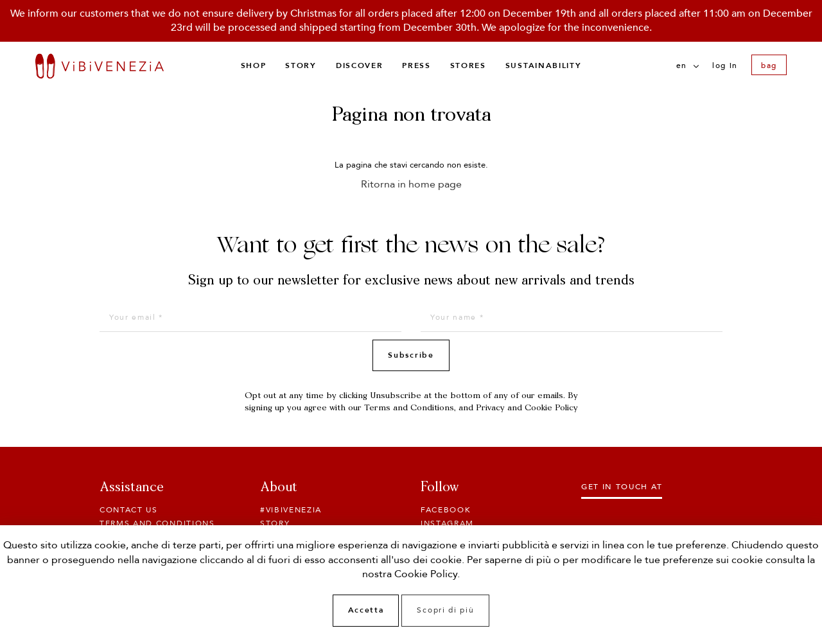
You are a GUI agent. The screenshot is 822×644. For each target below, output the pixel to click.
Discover (359, 65)
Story (301, 65)
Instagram (447, 523)
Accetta (366, 610)
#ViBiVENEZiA (291, 510)
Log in (725, 65)
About (279, 488)
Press (416, 65)
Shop (254, 65)
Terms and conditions (157, 523)
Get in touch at (622, 487)
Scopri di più (445, 610)
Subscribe (411, 355)
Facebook (446, 510)
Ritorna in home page (411, 184)
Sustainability (544, 65)
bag (769, 65)
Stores (468, 65)
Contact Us (129, 510)
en (687, 65)
